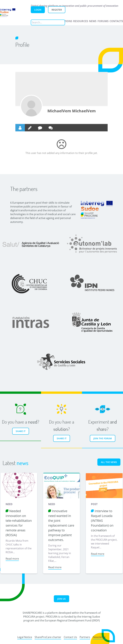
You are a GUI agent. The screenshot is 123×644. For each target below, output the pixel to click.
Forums (103, 21)
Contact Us (70, 637)
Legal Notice (25, 637)
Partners (85, 637)
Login (38, 10)
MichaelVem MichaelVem (72, 111)
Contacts (116, 21)
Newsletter (99, 637)
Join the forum (103, 438)
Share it (21, 431)
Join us (61, 598)
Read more (12, 558)
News (93, 21)
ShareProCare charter (48, 637)
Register (57, 10)
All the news (109, 462)
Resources (81, 21)
